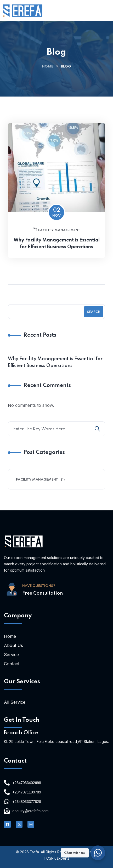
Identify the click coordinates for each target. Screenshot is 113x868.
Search (94, 312)
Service (11, 655)
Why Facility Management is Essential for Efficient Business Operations (57, 244)
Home (48, 67)
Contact (12, 664)
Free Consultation (43, 593)
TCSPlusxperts (56, 858)
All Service (15, 702)
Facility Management (56, 230)
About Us (13, 645)
